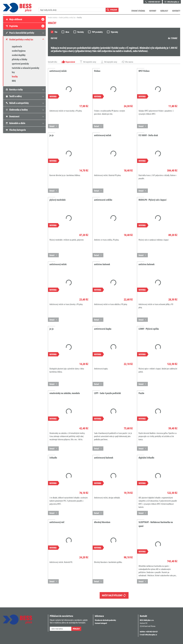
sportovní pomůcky (20, 64)
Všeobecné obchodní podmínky (105, 620)
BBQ (14, 81)
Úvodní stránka (138, 11)
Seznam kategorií (101, 623)
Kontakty (176, 11)
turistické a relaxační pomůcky (26, 68)
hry (13, 72)
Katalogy (164, 11)
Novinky (153, 11)
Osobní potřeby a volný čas (67, 17)
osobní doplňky (19, 55)
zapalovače (17, 46)
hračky (15, 76)
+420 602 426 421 (152, 632)
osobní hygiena (19, 51)
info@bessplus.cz (151, 635)
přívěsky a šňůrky (20, 59)
